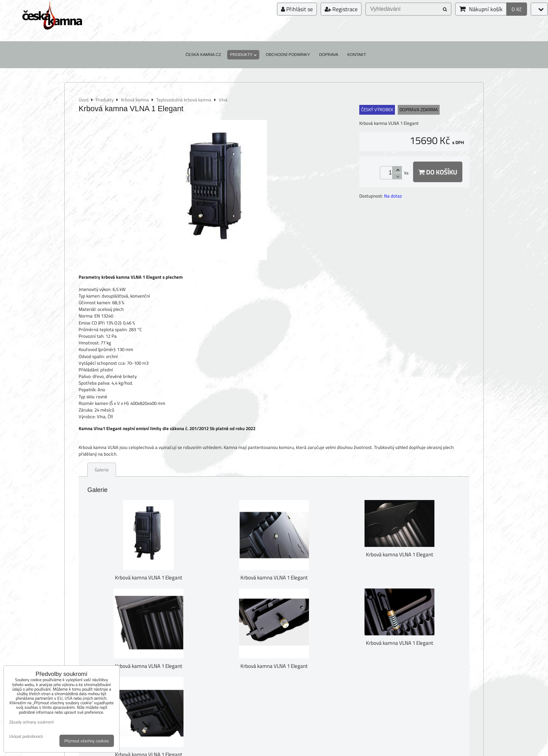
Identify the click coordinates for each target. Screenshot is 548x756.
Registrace (341, 9)
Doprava (329, 55)
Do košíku (438, 172)
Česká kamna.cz (203, 55)
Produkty (243, 55)
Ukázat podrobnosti (26, 736)
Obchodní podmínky (288, 55)
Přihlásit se (297, 9)
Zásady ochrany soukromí (31, 722)
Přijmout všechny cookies (87, 741)
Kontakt (357, 55)
